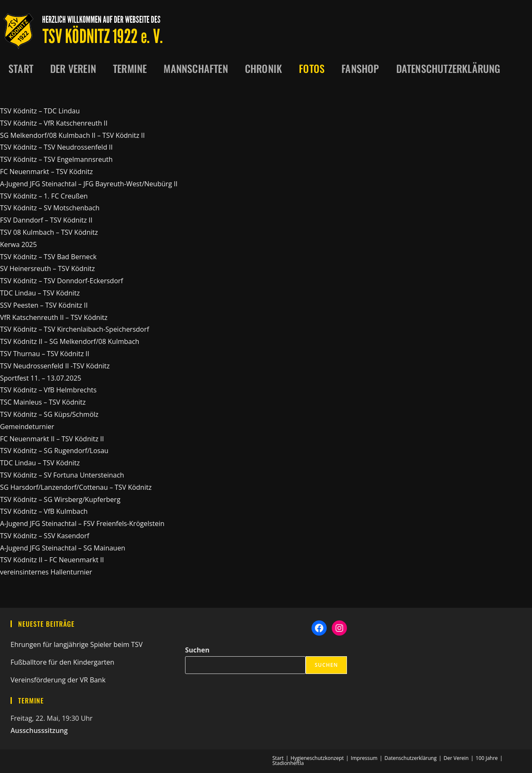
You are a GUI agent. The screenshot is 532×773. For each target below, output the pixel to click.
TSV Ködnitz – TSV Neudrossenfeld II (56, 147)
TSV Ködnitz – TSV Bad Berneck (48, 257)
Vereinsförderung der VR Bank (58, 680)
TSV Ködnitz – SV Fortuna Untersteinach (62, 475)
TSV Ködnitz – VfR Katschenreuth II (54, 123)
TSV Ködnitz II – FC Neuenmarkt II (52, 560)
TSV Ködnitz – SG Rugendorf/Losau (54, 451)
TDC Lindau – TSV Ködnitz (40, 293)
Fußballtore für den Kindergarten (62, 662)
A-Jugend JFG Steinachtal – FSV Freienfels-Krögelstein (82, 523)
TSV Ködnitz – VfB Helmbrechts (48, 390)
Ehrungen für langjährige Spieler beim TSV (77, 644)
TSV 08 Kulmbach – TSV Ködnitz (49, 232)
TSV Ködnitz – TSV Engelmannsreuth (56, 159)
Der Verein (456, 758)
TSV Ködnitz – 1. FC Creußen (44, 196)
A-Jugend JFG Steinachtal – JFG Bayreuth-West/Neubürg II (89, 184)
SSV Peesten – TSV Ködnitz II (44, 305)
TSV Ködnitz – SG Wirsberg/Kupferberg (60, 499)
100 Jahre (487, 758)
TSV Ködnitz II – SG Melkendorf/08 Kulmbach (70, 341)
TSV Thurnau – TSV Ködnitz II (45, 354)
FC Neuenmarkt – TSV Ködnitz (46, 172)
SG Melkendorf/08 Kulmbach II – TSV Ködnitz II (73, 135)
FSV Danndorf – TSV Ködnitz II (46, 220)
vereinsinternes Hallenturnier (46, 572)
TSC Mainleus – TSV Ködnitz (43, 402)
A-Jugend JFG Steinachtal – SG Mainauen (63, 548)
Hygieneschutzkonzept (317, 758)
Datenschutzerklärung (411, 758)
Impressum (364, 758)
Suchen (197, 650)
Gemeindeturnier (27, 427)
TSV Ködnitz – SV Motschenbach (50, 208)
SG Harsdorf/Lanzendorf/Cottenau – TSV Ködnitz (76, 487)
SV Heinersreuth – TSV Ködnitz (47, 268)
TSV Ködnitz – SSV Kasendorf (45, 536)
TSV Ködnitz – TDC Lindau (40, 111)
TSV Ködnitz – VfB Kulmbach (44, 511)
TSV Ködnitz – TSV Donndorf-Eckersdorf (62, 281)
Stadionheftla (288, 763)
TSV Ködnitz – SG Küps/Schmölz (49, 414)
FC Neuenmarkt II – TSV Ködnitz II (52, 439)
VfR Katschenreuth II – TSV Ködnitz (54, 317)
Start (278, 758)
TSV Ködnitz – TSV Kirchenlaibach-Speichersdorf (75, 329)
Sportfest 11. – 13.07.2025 (41, 378)
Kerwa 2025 (18, 244)
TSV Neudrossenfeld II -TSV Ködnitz (55, 366)
